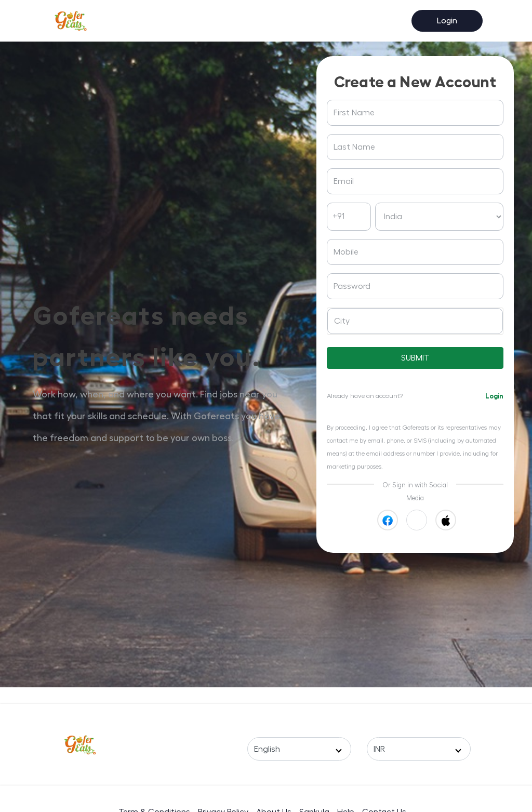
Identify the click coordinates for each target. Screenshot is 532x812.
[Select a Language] (299, 749)
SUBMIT (415, 358)
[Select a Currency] (419, 749)
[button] (417, 520)
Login (447, 21)
